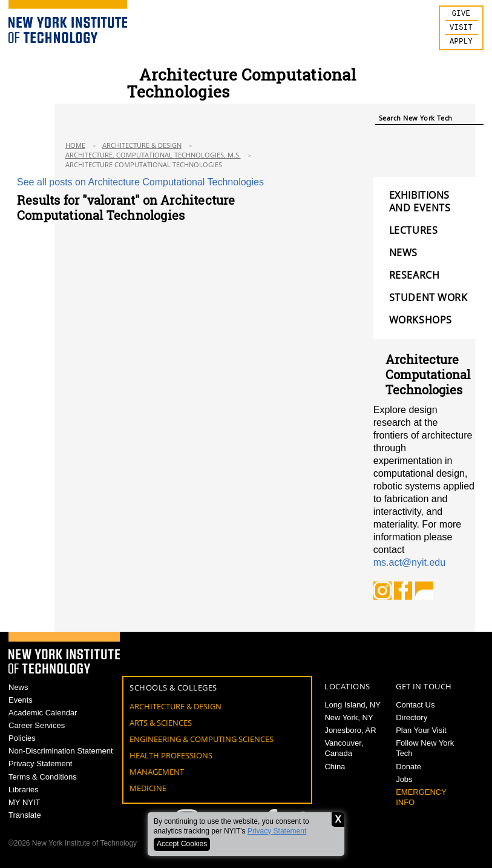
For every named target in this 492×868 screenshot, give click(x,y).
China (335, 767)
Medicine (148, 788)
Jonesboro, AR (350, 730)
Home (75, 145)
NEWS (403, 253)
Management (157, 772)
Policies (22, 738)
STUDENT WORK (428, 298)
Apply (461, 45)
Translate (25, 815)
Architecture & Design (142, 145)
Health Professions (171, 755)
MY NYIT (25, 802)
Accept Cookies (182, 844)
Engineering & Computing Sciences (202, 739)
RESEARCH (414, 275)
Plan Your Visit (421, 730)
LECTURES (413, 230)
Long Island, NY (353, 705)
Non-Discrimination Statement (61, 751)
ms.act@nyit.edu (409, 562)
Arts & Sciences (161, 723)
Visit (461, 30)
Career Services (37, 725)
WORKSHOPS (421, 320)
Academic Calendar (43, 713)
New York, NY (349, 717)
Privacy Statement (277, 831)
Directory (412, 717)
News (18, 687)
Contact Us (415, 705)
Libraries (24, 790)
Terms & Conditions (43, 777)
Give (461, 15)
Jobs (404, 779)
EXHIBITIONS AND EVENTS (420, 202)
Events (21, 700)
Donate (408, 767)
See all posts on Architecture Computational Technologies (140, 182)
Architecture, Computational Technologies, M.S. (153, 155)
